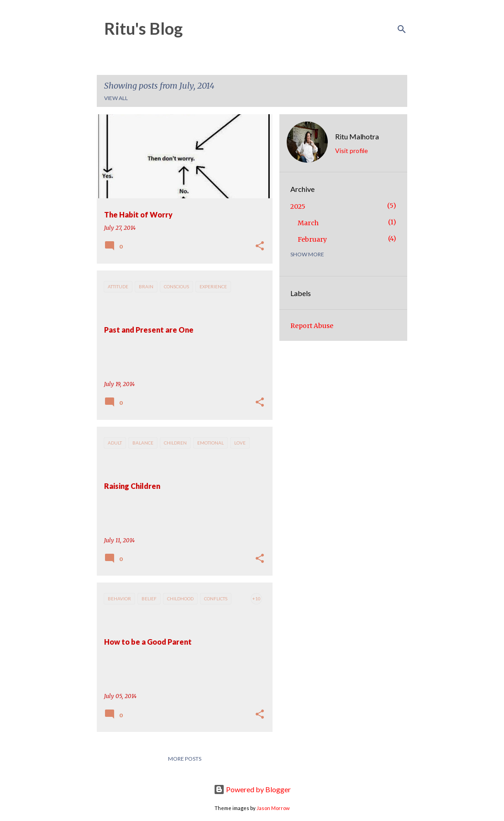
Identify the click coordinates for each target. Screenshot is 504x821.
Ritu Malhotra (357, 136)
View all (116, 98)
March (308, 223)
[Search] (402, 29)
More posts (185, 759)
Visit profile (352, 151)
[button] (260, 246)
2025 (298, 207)
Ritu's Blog (143, 28)
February (312, 239)
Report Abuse (312, 326)
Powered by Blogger (252, 789)
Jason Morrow (273, 808)
